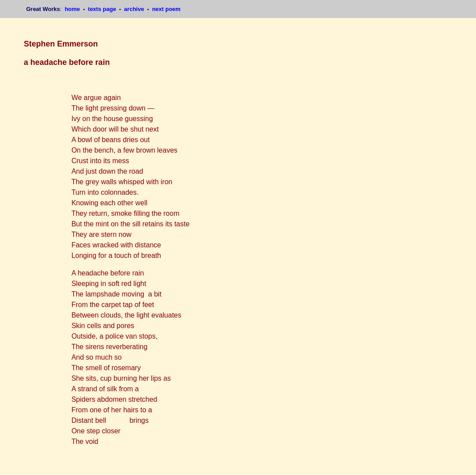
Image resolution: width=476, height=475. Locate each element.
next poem (166, 9)
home (73, 9)
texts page (103, 9)
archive (135, 9)
